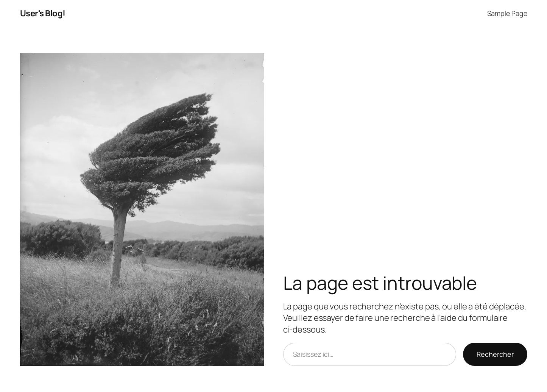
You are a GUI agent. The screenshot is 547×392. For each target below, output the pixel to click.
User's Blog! (43, 13)
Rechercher (495, 354)
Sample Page (507, 13)
